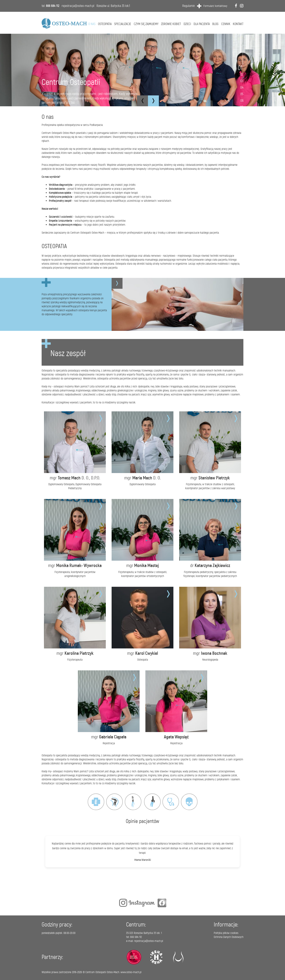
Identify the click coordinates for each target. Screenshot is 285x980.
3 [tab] (243, 81)
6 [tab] (243, 100)
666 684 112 (53, 6)
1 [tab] (242, 68)
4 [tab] (243, 87)
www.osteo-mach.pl (131, 972)
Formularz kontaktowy (215, 6)
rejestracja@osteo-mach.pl (78, 6)
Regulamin (189, 6)
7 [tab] (242, 107)
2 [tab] (243, 74)
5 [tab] (242, 94)
